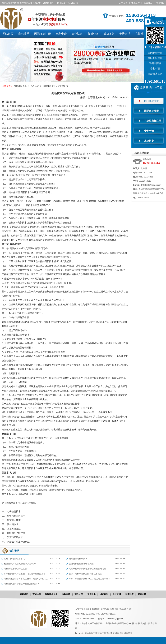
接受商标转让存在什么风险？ (82, 564)
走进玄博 (117, 594)
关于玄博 (123, 3)
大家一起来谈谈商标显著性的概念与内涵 (87, 569)
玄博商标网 (48, 3)
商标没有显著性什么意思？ (16, 569)
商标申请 (128, 633)
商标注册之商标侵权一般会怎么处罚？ (22, 584)
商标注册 (37, 594)
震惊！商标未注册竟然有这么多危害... (86, 574)
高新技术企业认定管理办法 (56, 86)
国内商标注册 (155, 53)
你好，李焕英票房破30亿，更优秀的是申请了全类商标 (91, 579)
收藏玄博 (136, 3)
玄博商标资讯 (20, 86)
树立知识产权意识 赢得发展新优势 (20, 564)
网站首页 (24, 594)
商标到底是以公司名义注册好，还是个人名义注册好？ (27, 579)
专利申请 (66, 594)
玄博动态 (129, 594)
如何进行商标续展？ (78, 559)
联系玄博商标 (142, 153)
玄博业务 (91, 594)
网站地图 (160, 3)
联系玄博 (142, 594)
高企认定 (35, 86)
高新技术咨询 (155, 74)
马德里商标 (155, 63)
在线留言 (148, 3)
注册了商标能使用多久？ (15, 559)
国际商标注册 (51, 594)
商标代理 (119, 633)
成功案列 (104, 594)
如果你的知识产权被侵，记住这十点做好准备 (25, 574)
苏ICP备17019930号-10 (121, 609)
